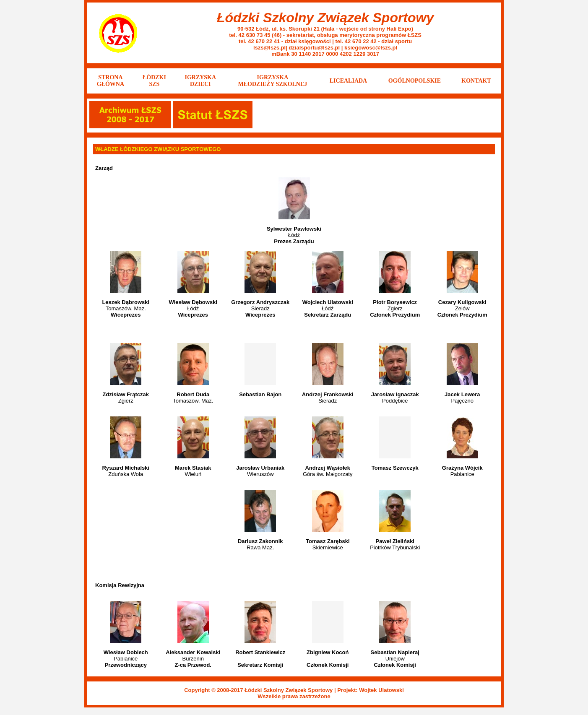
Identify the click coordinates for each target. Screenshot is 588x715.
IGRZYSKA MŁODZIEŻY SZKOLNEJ (273, 81)
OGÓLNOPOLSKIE (415, 81)
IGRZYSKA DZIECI (200, 81)
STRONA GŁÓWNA (111, 81)
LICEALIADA (348, 81)
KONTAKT (476, 81)
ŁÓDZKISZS (154, 81)
